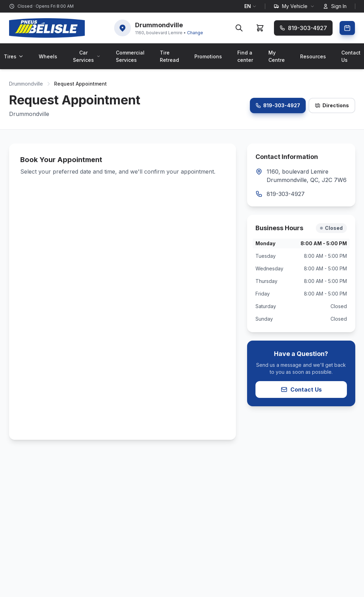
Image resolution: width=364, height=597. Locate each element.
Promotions (208, 56)
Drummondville (26, 84)
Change (195, 33)
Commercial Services (130, 56)
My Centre (277, 56)
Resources (313, 56)
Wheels (48, 56)
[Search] (239, 28)
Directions (332, 105)
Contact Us (301, 389)
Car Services (87, 56)
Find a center (245, 56)
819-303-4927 (278, 105)
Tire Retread (169, 56)
